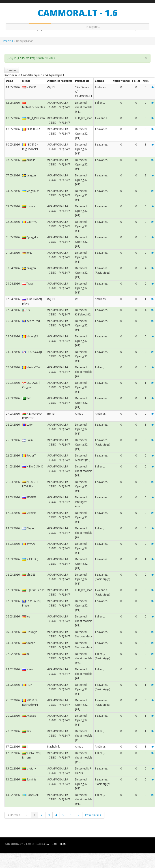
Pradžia (8, 41)
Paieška (12, 70)
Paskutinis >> (93, 815)
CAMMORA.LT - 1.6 (78, 13)
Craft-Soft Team (55, 844)
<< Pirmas (14, 815)
